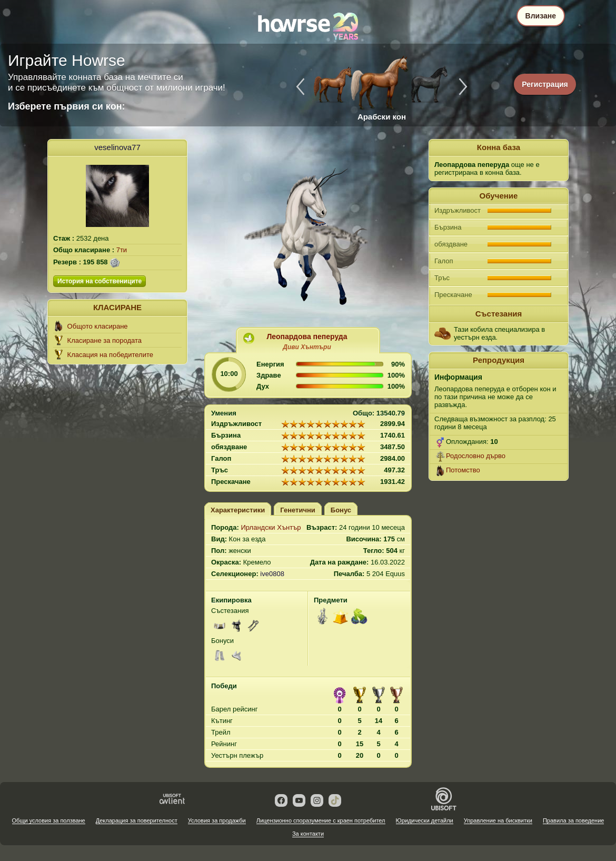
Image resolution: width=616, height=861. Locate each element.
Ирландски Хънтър (271, 527)
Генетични (298, 510)
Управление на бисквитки (498, 820)
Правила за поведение (573, 820)
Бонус (341, 510)
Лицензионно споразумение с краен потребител (321, 820)
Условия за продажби (217, 820)
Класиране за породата (105, 340)
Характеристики (238, 510)
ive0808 (272, 574)
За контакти (308, 834)
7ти (122, 250)
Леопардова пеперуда (307, 337)
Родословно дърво (476, 456)
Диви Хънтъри (307, 347)
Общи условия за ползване (49, 820)
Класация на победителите (110, 355)
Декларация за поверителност (137, 820)
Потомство (463, 470)
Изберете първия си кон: (67, 106)
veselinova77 (117, 147)
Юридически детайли (425, 820)
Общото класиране (98, 326)
